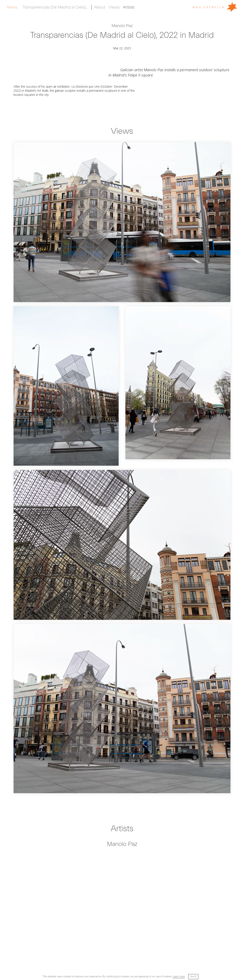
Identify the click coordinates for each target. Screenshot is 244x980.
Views (114, 7)
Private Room (142, 7)
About (100, 7)
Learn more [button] (179, 977)
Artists (12, 7)
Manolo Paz (122, 26)
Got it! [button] (193, 977)
